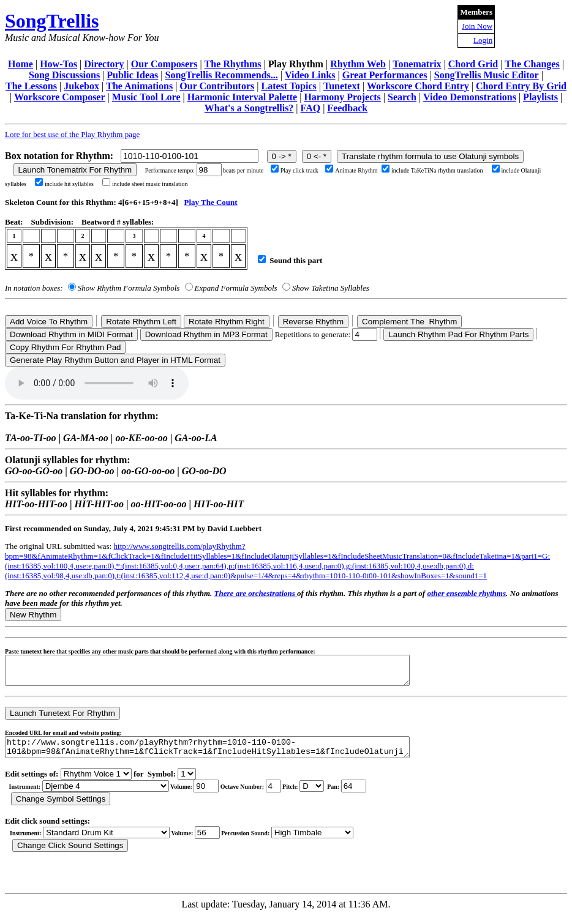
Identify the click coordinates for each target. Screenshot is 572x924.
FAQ (311, 108)
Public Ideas (132, 75)
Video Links (310, 75)
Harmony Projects (342, 97)
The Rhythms (233, 64)
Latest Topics (288, 86)
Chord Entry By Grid (521, 86)
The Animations (139, 86)
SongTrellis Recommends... (222, 75)
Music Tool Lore (146, 97)
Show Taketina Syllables (331, 288)
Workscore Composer (60, 97)
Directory (104, 64)
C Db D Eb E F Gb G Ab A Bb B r (312, 795)
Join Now (477, 26)
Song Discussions (64, 75)
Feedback (347, 108)
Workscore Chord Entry (418, 86)
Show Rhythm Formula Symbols (129, 288)
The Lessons (31, 86)
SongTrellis (52, 21)
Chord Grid (473, 64)
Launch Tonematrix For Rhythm (75, 170)
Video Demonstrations (470, 97)
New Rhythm (33, 615)
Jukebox (81, 86)
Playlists (540, 97)
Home (21, 64)
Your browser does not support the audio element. (97, 383)
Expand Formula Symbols (236, 288)
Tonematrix (417, 64)
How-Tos (58, 64)
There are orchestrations (256, 593)
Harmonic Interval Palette (243, 97)
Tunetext (342, 86)
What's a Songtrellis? (249, 108)
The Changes (532, 64)
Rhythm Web (358, 64)
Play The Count (210, 202)
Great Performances (385, 75)
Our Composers (164, 64)
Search (402, 97)
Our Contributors (217, 86)
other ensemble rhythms (466, 593)
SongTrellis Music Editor (487, 75)
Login (483, 40)
